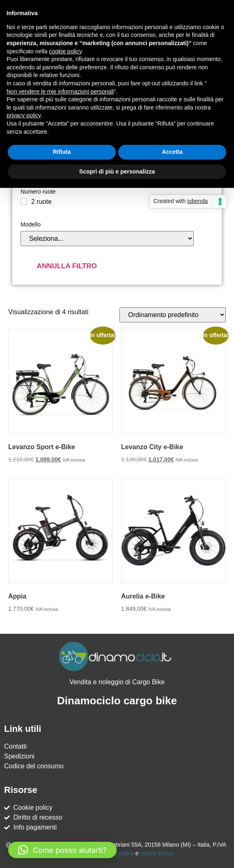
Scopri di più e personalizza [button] (117, 171)
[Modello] (107, 239)
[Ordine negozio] (173, 315)
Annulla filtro (67, 266)
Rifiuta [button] (62, 152)
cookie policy (157, 853)
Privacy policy (116, 853)
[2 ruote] (24, 201)
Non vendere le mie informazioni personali (60, 91)
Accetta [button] (172, 152)
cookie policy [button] (65, 51)
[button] (62, 850)
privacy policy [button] (24, 115)
